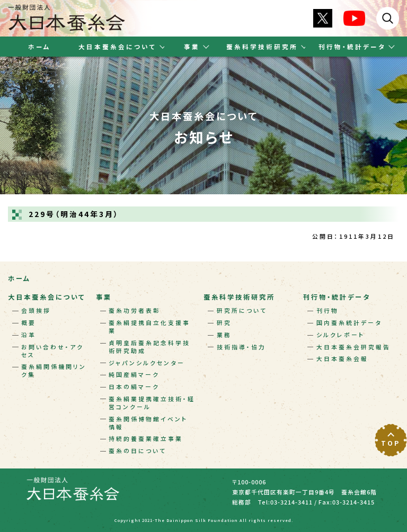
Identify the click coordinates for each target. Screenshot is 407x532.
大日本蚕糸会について (47, 297)
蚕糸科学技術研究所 (239, 297)
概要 (29, 323)
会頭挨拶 (36, 310)
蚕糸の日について (138, 451)
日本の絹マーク (134, 387)
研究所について (242, 310)
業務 (224, 335)
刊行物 (328, 310)
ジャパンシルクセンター (147, 363)
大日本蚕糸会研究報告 (353, 347)
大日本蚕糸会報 (342, 359)
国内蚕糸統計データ (349, 323)
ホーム (39, 47)
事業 (104, 297)
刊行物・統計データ (337, 297)
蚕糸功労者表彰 (135, 310)
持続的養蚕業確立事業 (146, 439)
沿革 (29, 335)
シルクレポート (341, 335)
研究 (224, 323)
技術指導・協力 (241, 347)
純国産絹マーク (134, 375)
